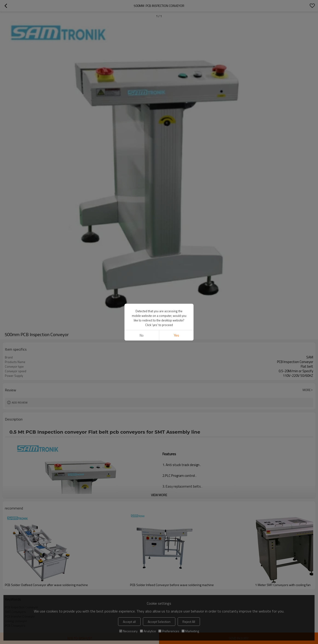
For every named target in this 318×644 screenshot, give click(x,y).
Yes (176, 335)
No (142, 335)
